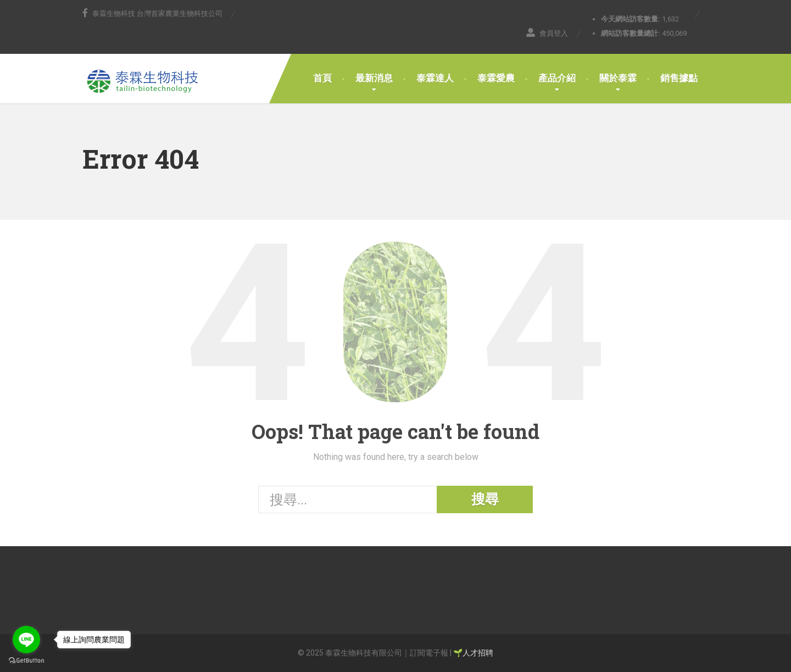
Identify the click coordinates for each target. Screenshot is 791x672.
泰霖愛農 (496, 78)
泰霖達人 (435, 78)
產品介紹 (557, 78)
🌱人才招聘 (473, 653)
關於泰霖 (618, 78)
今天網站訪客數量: (631, 19)
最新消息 (374, 78)
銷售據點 (679, 78)
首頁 (322, 78)
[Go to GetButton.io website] (26, 661)
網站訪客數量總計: (631, 33)
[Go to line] (26, 640)
